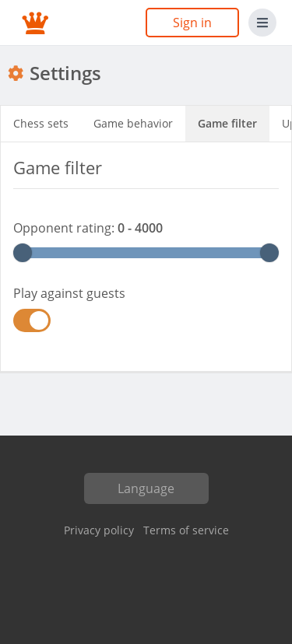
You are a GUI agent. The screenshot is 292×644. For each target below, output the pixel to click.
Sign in (192, 23)
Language (146, 488)
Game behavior (133, 123)
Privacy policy (99, 530)
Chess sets (41, 123)
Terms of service (186, 530)
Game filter (227, 123)
